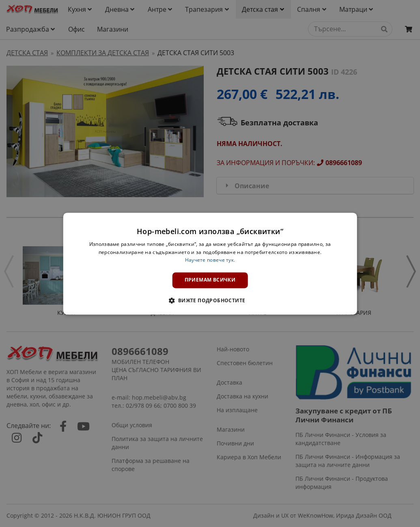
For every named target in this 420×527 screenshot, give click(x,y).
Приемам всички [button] (210, 280)
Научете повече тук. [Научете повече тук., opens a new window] (210, 260)
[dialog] (210, 263)
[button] (210, 300)
